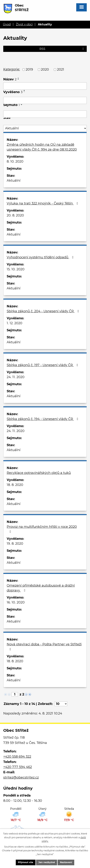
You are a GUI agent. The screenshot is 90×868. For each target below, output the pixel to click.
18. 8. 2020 (15, 485)
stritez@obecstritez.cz (21, 777)
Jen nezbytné (47, 862)
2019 (29, 69)
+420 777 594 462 (18, 767)
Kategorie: (12, 69)
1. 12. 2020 (14, 323)
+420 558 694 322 (17, 757)
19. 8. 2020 (15, 544)
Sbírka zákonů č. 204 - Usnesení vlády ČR (44, 311)
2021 (61, 69)
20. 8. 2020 (15, 215)
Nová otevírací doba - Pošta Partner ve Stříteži (44, 647)
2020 (45, 69)
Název (10, 79)
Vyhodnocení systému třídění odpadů (41, 257)
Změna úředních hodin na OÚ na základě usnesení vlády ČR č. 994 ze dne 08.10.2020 (42, 147)
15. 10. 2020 (16, 269)
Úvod (7, 24)
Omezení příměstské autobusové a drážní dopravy (41, 588)
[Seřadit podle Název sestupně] (18, 79)
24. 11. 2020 (16, 377)
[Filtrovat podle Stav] (45, 128)
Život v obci (24, 24)
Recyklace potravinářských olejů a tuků (39, 473)
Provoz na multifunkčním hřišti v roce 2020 (42, 529)
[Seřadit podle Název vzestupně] (18, 78)
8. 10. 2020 (15, 161)
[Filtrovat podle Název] (45, 86)
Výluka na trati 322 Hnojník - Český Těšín (43, 203)
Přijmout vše (25, 862)
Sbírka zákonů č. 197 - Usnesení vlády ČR (43, 365)
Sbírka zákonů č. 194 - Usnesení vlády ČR (43, 419)
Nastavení (67, 862)
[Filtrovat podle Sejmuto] (45, 114)
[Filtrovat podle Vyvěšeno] (45, 101)
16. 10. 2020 (16, 602)
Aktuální (14, 181)
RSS (62, 49)
